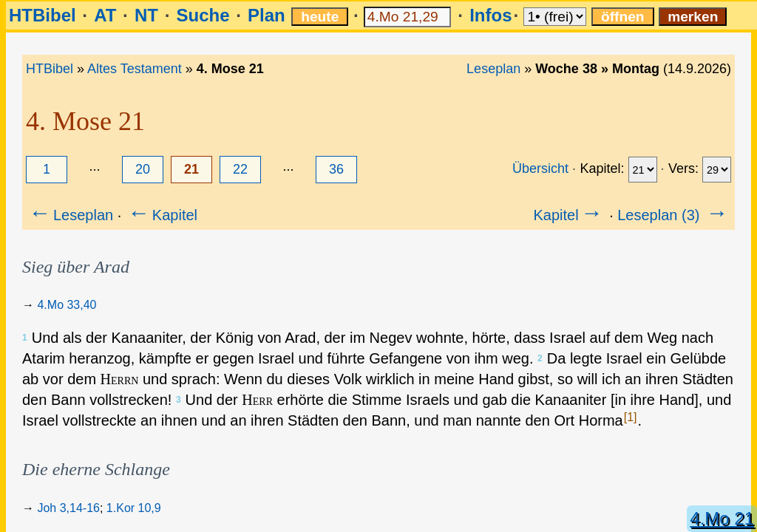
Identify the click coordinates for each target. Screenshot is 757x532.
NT (146, 15)
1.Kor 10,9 (134, 508)
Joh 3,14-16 (68, 508)
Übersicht (540, 168)
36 (336, 169)
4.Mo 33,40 (67, 305)
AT (105, 15)
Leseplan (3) (674, 215)
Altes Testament (135, 69)
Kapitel (162, 215)
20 (143, 169)
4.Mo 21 (722, 518)
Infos (490, 15)
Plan (267, 15)
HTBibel (43, 15)
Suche (203, 15)
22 (240, 169)
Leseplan (493, 69)
